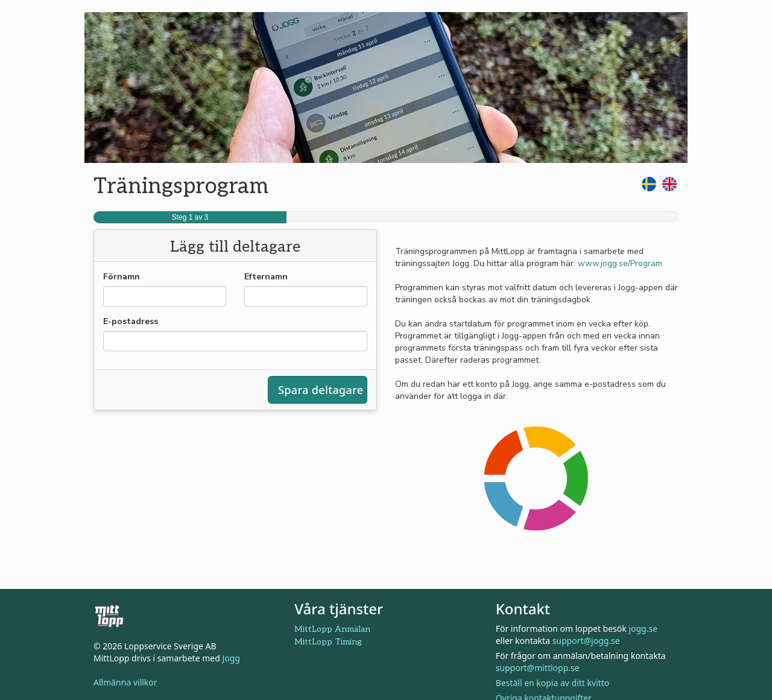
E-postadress (131, 321)
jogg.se (643, 628)
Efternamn (266, 277)
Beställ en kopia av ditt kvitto (553, 683)
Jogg (231, 658)
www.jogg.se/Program (620, 263)
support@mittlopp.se (538, 668)
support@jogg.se (586, 641)
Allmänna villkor (125, 682)
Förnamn (122, 277)
